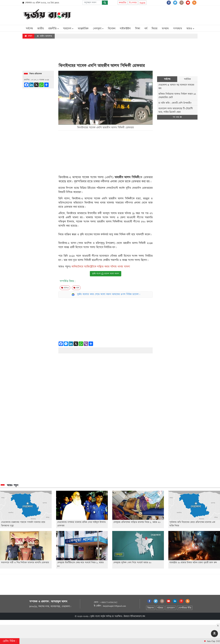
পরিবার (160, 608)
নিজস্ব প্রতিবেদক (36, 74)
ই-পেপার (133, 3)
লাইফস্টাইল (125, 29)
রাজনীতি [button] (54, 29)
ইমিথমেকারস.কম (138, 616)
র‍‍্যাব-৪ (65, 288)
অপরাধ (165, 29)
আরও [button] (190, 29)
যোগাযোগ (171, 608)
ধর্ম (146, 29)
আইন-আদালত (45, 36)
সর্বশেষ (29, 29)
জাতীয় (41, 29)
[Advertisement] (147, 15)
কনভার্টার (122, 3)
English (143, 3)
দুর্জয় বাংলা (95, 616)
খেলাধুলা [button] (98, 29)
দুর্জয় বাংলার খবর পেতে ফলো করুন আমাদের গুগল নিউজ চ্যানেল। (109, 294)
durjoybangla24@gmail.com (114, 606)
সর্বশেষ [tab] (167, 79)
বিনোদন (112, 29)
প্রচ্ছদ (28, 36)
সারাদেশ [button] (68, 29)
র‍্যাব (76, 288)
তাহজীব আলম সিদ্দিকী (127, 177)
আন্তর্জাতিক (83, 29)
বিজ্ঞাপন (150, 608)
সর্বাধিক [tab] (187, 79)
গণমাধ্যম (177, 29)
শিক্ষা (138, 29)
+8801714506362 (109, 602)
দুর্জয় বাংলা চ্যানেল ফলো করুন (106, 274)
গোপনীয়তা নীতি (185, 608)
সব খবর (177, 117)
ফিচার (154, 29)
